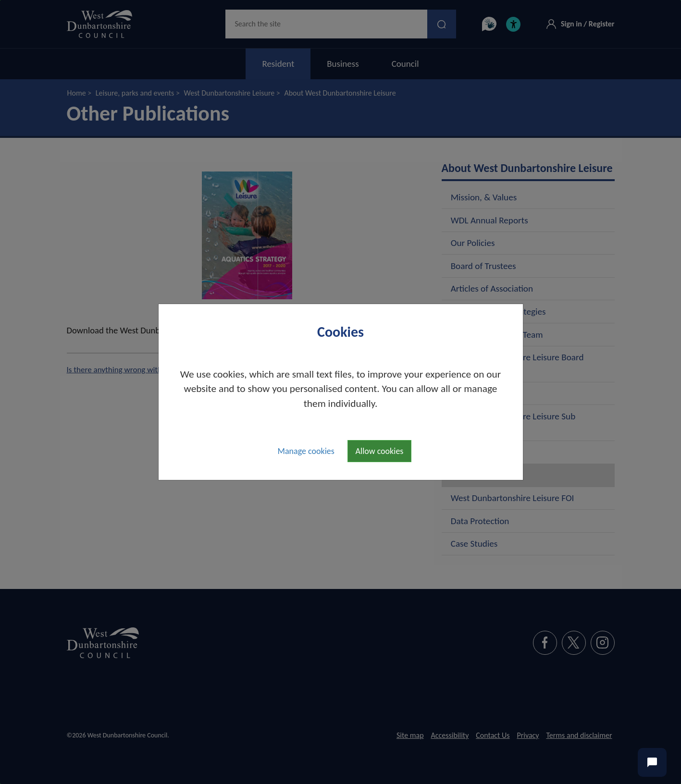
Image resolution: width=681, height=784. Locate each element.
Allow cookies (380, 451)
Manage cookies (306, 451)
